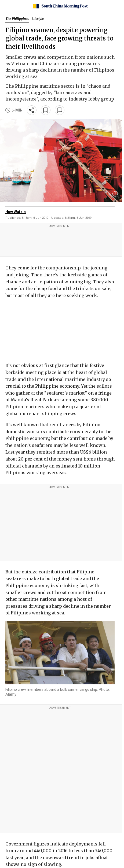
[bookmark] (46, 110)
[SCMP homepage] (60, 6)
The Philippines (17, 19)
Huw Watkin (16, 212)
